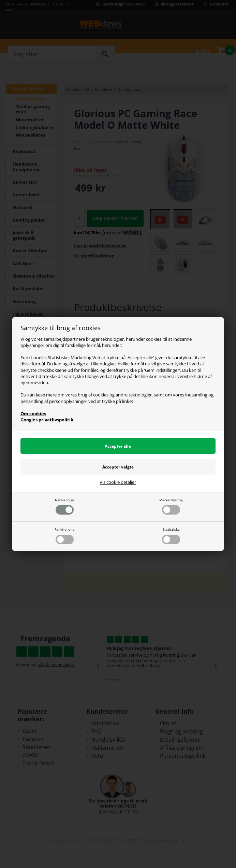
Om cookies (33, 414)
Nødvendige (65, 506)
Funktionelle (65, 536)
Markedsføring (171, 506)
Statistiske (171, 536)
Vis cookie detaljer (118, 482)
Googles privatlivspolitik (47, 420)
